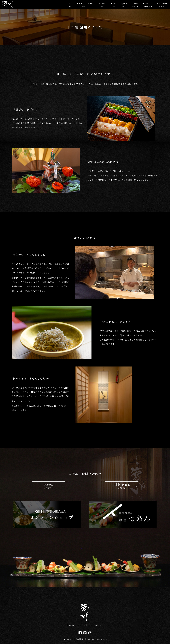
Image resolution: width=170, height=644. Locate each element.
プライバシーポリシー (96, 626)
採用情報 (70, 626)
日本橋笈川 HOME (17, 47)
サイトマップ (80, 626)
